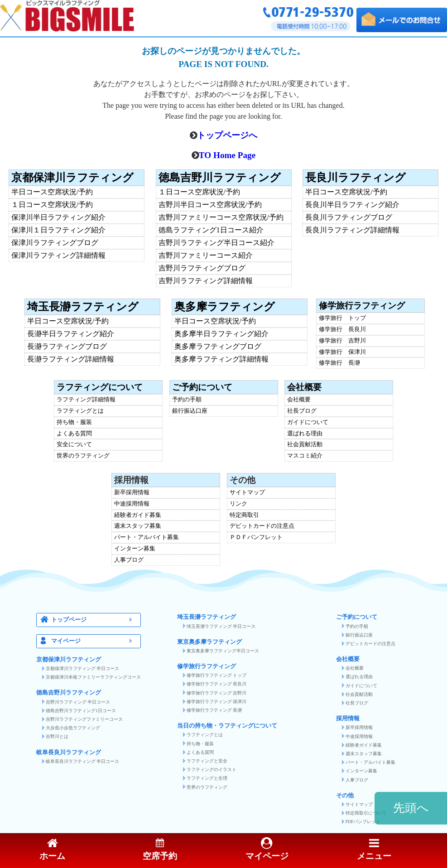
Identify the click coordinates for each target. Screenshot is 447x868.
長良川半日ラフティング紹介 (352, 205)
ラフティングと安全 (207, 761)
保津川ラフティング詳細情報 (58, 256)
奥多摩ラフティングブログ (218, 347)
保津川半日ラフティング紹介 (58, 217)
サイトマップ (247, 493)
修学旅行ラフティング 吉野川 (216, 693)
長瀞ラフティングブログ (67, 347)
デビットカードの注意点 (262, 526)
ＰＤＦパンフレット (256, 538)
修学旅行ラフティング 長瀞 (214, 710)
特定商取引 (244, 515)
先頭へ (411, 808)
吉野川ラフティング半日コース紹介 (216, 243)
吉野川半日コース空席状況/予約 (210, 205)
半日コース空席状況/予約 (52, 192)
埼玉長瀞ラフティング (83, 307)
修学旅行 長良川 (342, 330)
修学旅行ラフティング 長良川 (216, 684)
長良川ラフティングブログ (349, 217)
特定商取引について (366, 813)
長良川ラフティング (356, 178)
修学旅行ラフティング (362, 306)
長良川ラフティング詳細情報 (352, 230)
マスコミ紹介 (305, 456)
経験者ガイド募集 (138, 515)
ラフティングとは (80, 411)
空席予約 (160, 850)
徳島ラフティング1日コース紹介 (211, 230)
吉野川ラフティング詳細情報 (206, 281)
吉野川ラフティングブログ (202, 268)
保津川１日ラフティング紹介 (58, 230)
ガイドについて (308, 422)
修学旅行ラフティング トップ (216, 675)
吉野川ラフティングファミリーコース (84, 719)
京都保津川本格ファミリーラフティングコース (93, 677)
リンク (238, 504)
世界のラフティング (83, 456)
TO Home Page (227, 155)
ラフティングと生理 (207, 778)
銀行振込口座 (190, 411)
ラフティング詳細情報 (86, 400)
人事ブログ (129, 560)
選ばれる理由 (305, 434)
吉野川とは (57, 736)
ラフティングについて (100, 387)
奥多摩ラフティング (225, 307)
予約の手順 (187, 400)
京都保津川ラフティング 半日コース (82, 668)
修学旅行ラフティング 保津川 (216, 702)
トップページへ (227, 135)
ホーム (52, 850)
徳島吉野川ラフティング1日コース (81, 711)
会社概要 (304, 387)
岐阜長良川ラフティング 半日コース (82, 761)
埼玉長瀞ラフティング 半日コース (221, 626)
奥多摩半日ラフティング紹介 (221, 334)
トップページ (94, 620)
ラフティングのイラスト (211, 769)
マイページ (94, 641)
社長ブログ (302, 411)
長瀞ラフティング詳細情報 (71, 359)
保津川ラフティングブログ (55, 243)
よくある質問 (74, 434)
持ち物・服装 (74, 422)
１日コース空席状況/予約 (52, 205)
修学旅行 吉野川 (342, 341)
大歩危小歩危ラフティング (73, 728)
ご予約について (202, 387)
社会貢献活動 (305, 445)
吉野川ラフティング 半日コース (78, 702)
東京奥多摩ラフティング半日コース (223, 651)
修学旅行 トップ (342, 318)
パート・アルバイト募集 (147, 538)
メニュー (374, 850)
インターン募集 (135, 549)
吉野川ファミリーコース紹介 (206, 256)
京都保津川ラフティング (72, 178)
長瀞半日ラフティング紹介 (71, 334)
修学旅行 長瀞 (339, 363)
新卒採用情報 (132, 493)
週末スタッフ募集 (138, 526)
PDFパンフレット (363, 822)
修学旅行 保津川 (342, 352)
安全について (74, 445)
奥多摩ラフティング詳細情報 (221, 359)
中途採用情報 (132, 504)
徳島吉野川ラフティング (220, 178)
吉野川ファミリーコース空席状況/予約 (221, 217)
